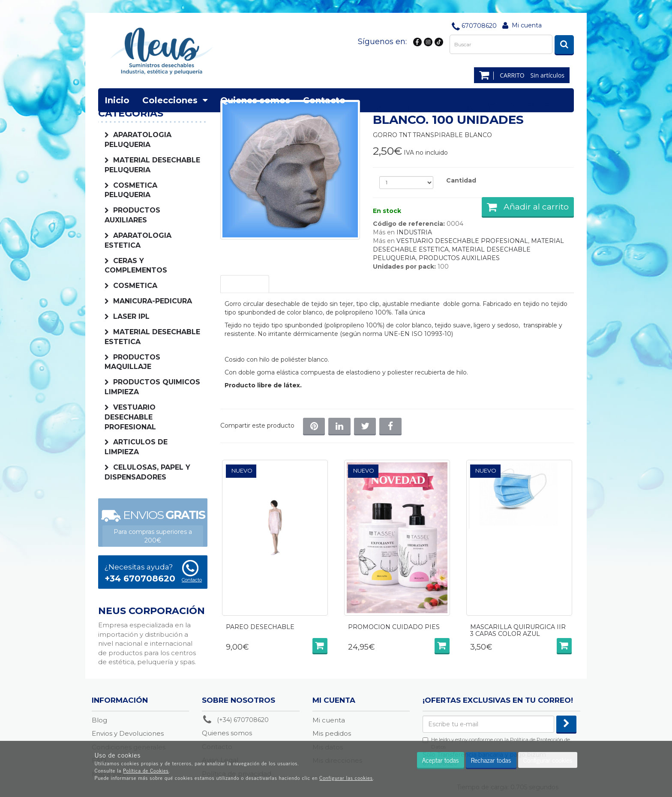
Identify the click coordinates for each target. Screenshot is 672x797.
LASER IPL (131, 316)
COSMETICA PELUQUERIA (131, 190)
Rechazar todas (491, 760)
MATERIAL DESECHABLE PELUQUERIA (152, 165)
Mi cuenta (527, 25)
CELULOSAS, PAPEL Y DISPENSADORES (147, 472)
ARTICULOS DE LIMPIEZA (136, 447)
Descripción (245, 284)
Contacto (324, 100)
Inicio (117, 100)
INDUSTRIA (414, 232)
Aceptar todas (441, 760)
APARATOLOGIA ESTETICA (138, 240)
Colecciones (175, 100)
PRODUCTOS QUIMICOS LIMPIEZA (152, 387)
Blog (99, 720)
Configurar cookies (548, 760)
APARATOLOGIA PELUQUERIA (138, 140)
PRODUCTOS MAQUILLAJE (132, 362)
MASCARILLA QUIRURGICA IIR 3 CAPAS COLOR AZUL (518, 631)
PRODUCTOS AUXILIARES (459, 258)
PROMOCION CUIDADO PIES (394, 627)
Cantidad (461, 180)
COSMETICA (135, 286)
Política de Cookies (146, 770)
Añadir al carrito (528, 207)
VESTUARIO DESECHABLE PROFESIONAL (130, 417)
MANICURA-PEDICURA (153, 301)
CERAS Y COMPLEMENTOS (136, 266)
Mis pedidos (332, 733)
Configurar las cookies (346, 778)
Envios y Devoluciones (128, 733)
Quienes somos (255, 100)
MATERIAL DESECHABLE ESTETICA (152, 337)
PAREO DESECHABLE (260, 627)
